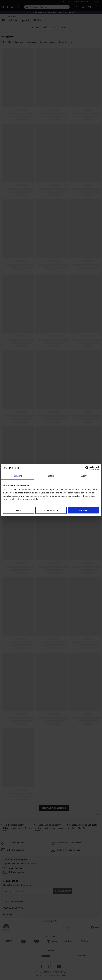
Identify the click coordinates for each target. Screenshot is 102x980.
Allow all (83, 510)
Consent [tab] (18, 476)
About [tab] (84, 476)
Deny (19, 510)
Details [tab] (51, 476)
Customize (51, 510)
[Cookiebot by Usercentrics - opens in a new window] (87, 468)
